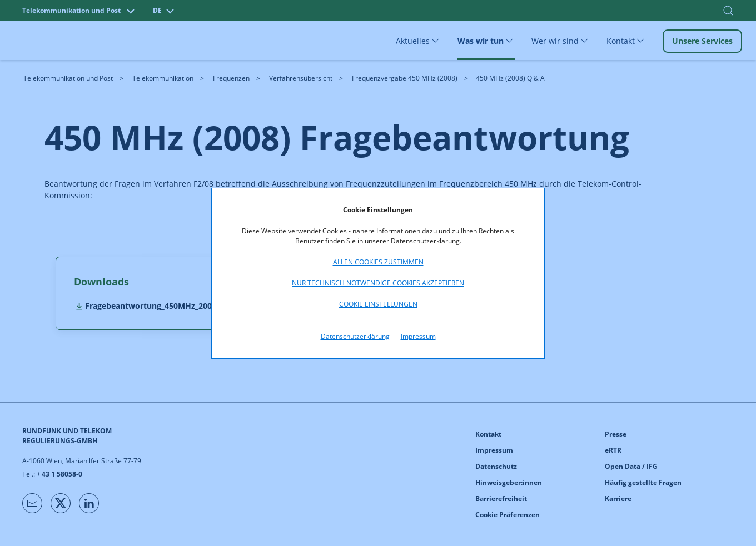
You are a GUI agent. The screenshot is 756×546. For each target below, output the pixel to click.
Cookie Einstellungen (378, 304)
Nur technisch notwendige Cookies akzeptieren (378, 283)
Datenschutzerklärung (355, 336)
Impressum (418, 336)
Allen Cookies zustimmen (378, 262)
